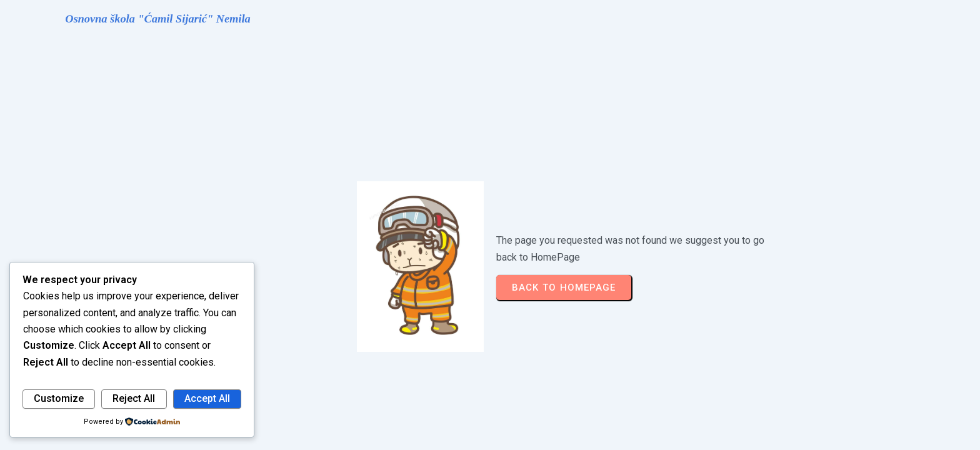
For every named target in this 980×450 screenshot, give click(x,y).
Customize (59, 398)
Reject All (134, 398)
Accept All (207, 398)
